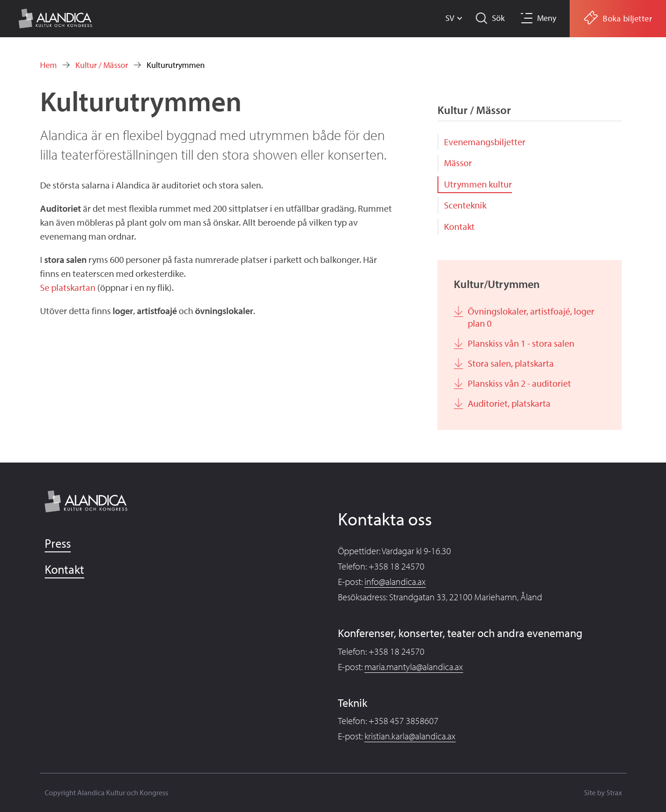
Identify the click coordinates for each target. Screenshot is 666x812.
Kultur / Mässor (102, 65)
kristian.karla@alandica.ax (410, 736)
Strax (614, 792)
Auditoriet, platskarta (509, 403)
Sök (498, 18)
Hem (48, 65)
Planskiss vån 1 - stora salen (521, 343)
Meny (547, 18)
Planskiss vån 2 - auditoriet (519, 383)
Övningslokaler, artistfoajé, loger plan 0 (531, 317)
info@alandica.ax (395, 581)
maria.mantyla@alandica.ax (414, 667)
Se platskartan (69, 287)
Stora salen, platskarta (511, 363)
